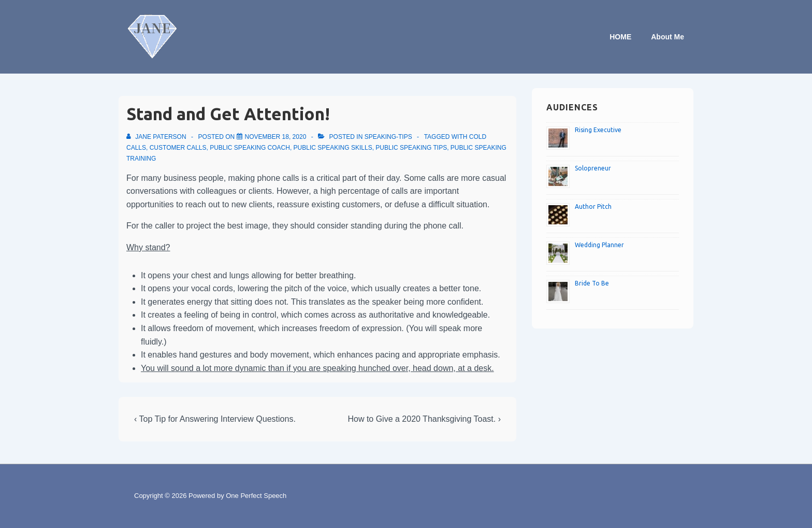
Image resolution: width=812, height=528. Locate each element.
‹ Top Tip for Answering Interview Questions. (215, 419)
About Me (668, 37)
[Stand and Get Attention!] (276, 137)
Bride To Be (592, 283)
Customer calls (178, 148)
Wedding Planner (599, 245)
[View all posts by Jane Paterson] (157, 137)
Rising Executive (598, 130)
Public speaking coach (250, 148)
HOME (620, 37)
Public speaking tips (411, 148)
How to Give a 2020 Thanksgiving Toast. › (424, 419)
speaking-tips (388, 137)
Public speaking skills (333, 148)
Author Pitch (593, 206)
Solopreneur (593, 168)
